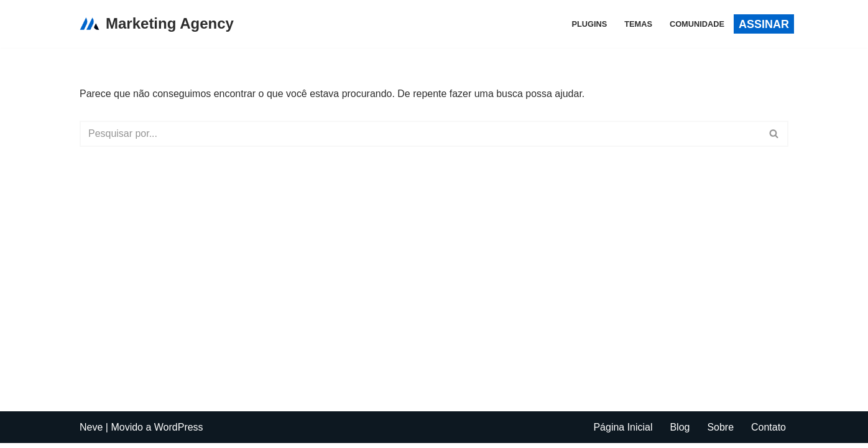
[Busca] (420, 134)
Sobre (720, 432)
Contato (769, 432)
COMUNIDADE (697, 24)
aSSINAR (764, 24)
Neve (91, 432)
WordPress (179, 432)
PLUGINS (589, 24)
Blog (680, 432)
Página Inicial (623, 432)
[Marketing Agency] (157, 24)
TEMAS (638, 24)
